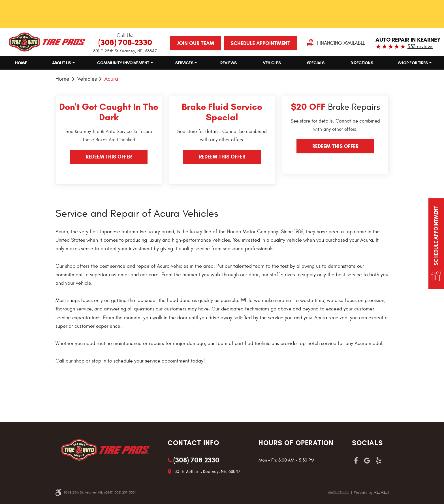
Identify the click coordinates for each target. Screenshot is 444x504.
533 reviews (420, 47)
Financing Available (341, 43)
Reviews (229, 63)
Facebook (356, 461)
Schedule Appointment (260, 43)
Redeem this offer (109, 157)
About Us (62, 63)
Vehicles (272, 63)
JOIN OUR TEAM (195, 43)
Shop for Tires (413, 63)
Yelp (379, 461)
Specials (316, 63)
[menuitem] (21, 63)
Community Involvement (123, 63)
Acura (111, 79)
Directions (362, 63)
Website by (371, 493)
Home (21, 63)
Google (367, 461)
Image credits (339, 492)
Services (184, 63)
